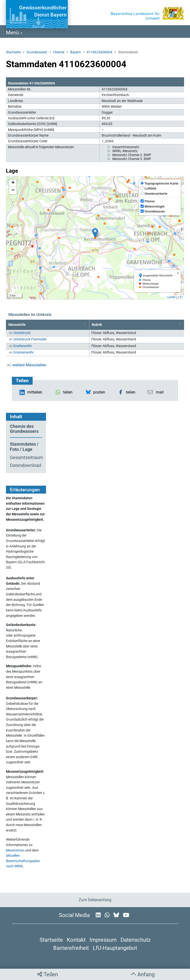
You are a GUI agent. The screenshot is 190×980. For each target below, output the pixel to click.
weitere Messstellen (29, 365)
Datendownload (25, 465)
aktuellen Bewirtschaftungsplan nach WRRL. (23, 861)
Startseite (13, 52)
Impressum (103, 940)
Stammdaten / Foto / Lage (24, 447)
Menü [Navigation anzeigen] (13, 33)
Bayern (75, 52)
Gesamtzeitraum (26, 458)
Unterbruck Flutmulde (30, 339)
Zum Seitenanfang (95, 900)
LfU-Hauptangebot (115, 948)
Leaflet (171, 297)
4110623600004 (99, 52)
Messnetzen (15, 850)
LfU (180, 297)
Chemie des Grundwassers (24, 429)
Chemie (59, 52)
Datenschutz (136, 940)
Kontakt (76, 940)
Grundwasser (37, 52)
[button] (95, 233)
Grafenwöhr (23, 346)
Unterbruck (22, 333)
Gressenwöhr (24, 352)
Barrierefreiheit (71, 948)
